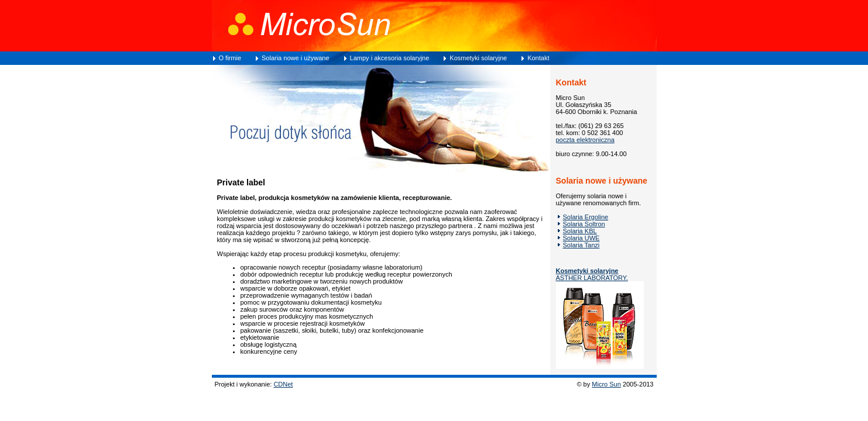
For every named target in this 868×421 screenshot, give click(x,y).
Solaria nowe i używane (296, 58)
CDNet (283, 384)
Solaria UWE (581, 238)
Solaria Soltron (584, 224)
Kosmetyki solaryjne (478, 58)
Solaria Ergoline (586, 217)
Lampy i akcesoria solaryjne (390, 58)
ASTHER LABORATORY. (592, 274)
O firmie (230, 58)
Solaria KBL (580, 231)
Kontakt (538, 58)
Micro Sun (606, 384)
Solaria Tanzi (581, 245)
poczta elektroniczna (585, 140)
